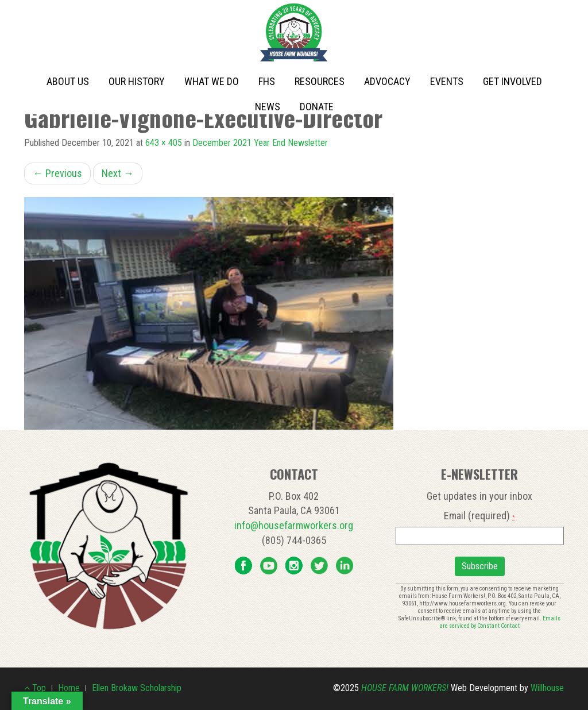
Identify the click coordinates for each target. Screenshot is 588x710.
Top (35, 688)
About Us (68, 81)
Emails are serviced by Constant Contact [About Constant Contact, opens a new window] (500, 622)
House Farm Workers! (405, 688)
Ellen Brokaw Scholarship (137, 688)
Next (118, 173)
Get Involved (512, 81)
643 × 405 (164, 143)
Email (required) (479, 516)
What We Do (212, 81)
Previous (57, 173)
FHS (267, 81)
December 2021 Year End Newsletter (260, 143)
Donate (317, 107)
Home (69, 688)
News (268, 107)
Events (447, 81)
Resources (320, 81)
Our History (137, 81)
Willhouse (547, 688)
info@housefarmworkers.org (294, 525)
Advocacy (387, 81)
